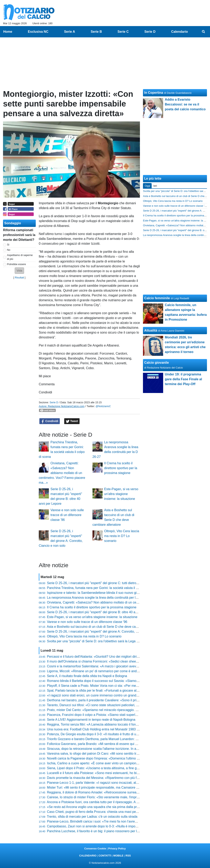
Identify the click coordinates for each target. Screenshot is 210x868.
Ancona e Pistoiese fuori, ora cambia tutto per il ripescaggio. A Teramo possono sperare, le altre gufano (121, 802)
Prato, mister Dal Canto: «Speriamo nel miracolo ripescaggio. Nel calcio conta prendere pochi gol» (117, 710)
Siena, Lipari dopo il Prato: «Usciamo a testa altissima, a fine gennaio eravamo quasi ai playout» (116, 768)
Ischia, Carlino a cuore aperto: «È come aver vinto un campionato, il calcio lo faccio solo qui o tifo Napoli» (122, 763)
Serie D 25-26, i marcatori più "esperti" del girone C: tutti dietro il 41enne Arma (103, 583)
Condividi (50, 421)
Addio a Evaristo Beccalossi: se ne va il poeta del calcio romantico (185, 104)
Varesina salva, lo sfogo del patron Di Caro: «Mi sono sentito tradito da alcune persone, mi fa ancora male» (124, 754)
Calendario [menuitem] (180, 32)
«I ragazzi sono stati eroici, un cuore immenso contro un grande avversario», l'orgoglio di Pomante (117, 695)
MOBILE (118, 856)
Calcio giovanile (156, 363)
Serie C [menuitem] (123, 32)
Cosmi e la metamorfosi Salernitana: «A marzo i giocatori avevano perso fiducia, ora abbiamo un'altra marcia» (126, 666)
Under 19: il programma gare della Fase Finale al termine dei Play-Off (183, 379)
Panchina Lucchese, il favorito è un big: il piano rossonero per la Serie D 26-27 (103, 831)
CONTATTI (105, 856)
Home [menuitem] (8, 32)
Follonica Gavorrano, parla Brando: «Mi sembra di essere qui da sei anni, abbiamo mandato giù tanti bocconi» (126, 744)
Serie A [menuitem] (70, 32)
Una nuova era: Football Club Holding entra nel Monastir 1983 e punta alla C (102, 729)
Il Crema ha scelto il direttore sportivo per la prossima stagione (121, 468)
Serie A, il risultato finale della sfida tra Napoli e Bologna (87, 676)
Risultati (19, 278)
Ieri (155, 186)
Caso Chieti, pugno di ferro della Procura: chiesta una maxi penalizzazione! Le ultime (108, 812)
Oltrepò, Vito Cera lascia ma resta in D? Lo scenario (122, 536)
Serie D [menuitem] (150, 32)
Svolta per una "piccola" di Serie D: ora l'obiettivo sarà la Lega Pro (94, 641)
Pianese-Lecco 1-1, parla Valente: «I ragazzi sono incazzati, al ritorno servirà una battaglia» (112, 783)
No (9, 250)
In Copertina (154, 93)
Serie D (54, 402)
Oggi (147, 186)
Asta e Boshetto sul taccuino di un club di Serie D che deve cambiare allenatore (104, 627)
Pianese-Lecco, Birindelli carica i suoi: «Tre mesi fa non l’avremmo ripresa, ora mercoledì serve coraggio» (123, 821)
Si (8, 245)
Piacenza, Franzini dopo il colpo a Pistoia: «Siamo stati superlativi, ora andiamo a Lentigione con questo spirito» (127, 715)
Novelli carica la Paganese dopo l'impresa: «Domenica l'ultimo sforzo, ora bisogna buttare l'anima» (118, 758)
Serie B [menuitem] (96, 32)
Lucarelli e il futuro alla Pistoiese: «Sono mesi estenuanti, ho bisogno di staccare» (105, 773)
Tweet (72, 421)
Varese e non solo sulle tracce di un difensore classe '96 (67, 515)
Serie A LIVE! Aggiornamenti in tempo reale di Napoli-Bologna (91, 720)
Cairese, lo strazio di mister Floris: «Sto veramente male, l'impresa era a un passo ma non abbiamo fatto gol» (125, 797)
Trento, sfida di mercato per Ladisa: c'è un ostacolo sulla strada (92, 817)
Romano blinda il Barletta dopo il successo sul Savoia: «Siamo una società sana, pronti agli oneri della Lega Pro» (128, 681)
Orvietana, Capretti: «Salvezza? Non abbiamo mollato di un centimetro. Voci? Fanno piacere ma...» (62, 473)
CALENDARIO (88, 856)
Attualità (151, 330)
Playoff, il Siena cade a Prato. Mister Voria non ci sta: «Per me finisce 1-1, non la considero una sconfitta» (123, 686)
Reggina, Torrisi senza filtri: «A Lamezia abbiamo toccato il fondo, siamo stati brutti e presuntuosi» (117, 724)
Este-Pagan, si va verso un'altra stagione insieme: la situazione (121, 494)
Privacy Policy (117, 849)
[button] (19, 271)
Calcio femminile (157, 298)
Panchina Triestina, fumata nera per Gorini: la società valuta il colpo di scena (102, 588)
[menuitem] (204, 32)
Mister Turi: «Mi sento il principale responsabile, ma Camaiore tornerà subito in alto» (107, 787)
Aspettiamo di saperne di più (20, 257)
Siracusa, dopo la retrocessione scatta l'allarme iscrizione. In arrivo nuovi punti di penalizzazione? (117, 749)
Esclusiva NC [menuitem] (38, 32)
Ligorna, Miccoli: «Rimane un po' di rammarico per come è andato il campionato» (105, 671)
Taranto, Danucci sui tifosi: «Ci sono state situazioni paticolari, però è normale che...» (108, 705)
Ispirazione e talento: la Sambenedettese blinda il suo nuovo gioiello (96, 593)
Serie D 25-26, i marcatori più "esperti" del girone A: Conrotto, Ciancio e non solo (105, 632)
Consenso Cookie (95, 849)
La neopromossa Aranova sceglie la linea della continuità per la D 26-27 (98, 598)
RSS (128, 856)
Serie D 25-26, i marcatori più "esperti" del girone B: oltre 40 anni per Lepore (102, 612)
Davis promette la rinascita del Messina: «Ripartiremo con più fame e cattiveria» (104, 778)
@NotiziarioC (103, 406)
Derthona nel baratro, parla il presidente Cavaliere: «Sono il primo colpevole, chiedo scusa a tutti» (117, 700)
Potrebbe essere (17, 264)
